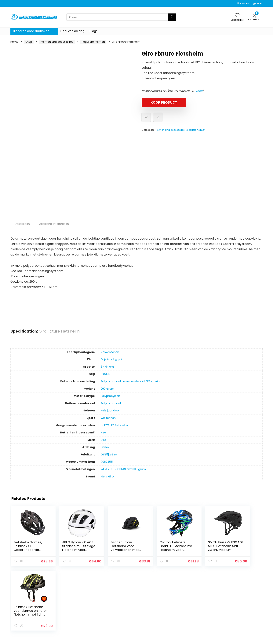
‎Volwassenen (110, 352)
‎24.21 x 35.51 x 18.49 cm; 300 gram (123, 469)
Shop (29, 42)
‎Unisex (105, 447)
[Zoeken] (172, 17)
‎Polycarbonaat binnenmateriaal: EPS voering (131, 381)
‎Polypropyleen (110, 396)
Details (199, 91)
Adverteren (191, 620)
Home (14, 42)
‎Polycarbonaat (111, 403)
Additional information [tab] (54, 224)
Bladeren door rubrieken (31, 31)
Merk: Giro (107, 477)
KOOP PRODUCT (163, 102)
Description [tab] (22, 224)
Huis (186, 599)
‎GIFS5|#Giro (109, 454)
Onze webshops (194, 615)
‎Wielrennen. (108, 418)
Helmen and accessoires (57, 42)
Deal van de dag (72, 31)
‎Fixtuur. (105, 374)
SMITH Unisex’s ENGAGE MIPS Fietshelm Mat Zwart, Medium (195, 548)
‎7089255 (107, 462)
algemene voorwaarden (241, 605)
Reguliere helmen (93, 42)
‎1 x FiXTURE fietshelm (114, 425)
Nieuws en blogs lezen (250, 3)
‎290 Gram (107, 389)
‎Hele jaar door (110, 410)
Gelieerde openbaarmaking (243, 610)
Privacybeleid (233, 599)
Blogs (93, 31)
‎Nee (103, 432)
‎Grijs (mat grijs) (111, 359)
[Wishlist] (237, 16)
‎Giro (103, 440)
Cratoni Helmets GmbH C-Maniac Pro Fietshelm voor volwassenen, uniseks (156, 550)
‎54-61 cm (107, 367)
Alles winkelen (193, 605)
